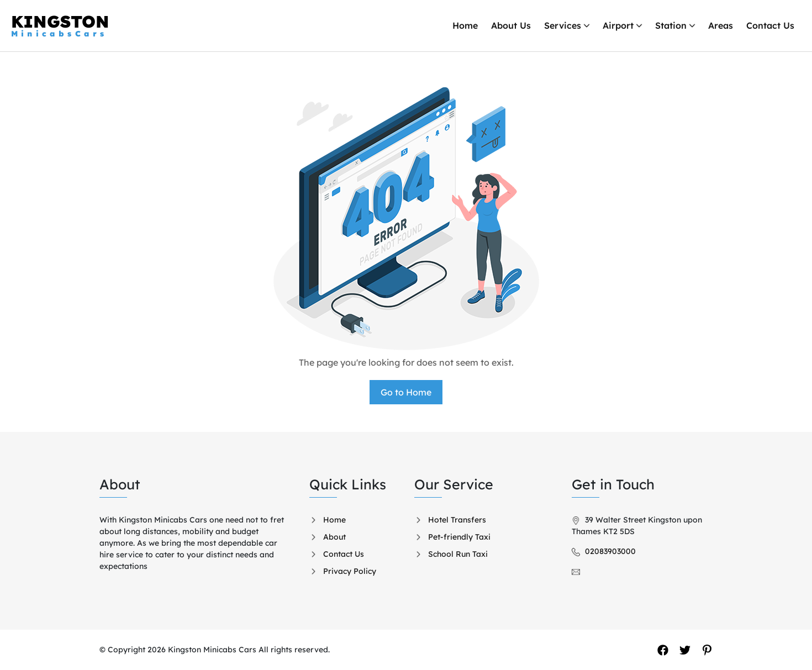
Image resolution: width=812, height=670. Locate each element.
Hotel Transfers (457, 520)
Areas (721, 25)
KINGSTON (60, 25)
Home (465, 25)
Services (563, 25)
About (334, 537)
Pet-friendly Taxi (459, 537)
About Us (511, 25)
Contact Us (770, 25)
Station (671, 25)
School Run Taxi (458, 554)
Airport (618, 25)
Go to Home (406, 392)
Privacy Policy (350, 571)
